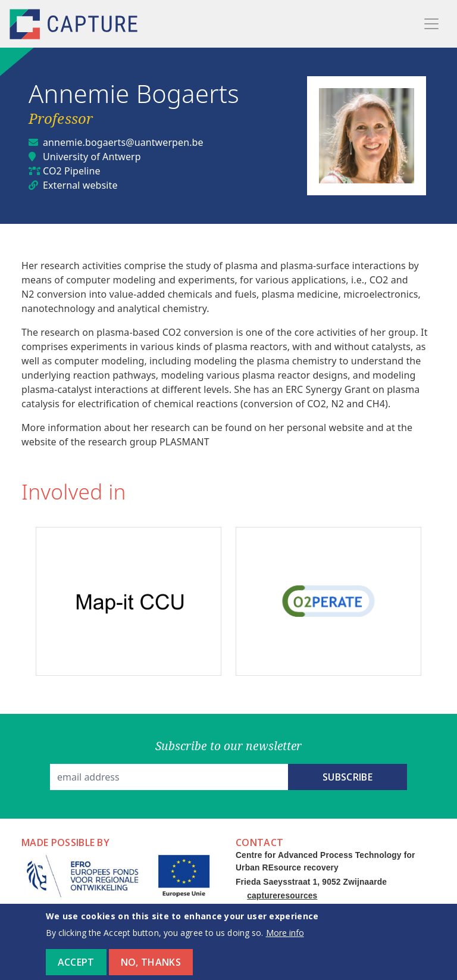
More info (285, 939)
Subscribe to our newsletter (229, 746)
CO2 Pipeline (72, 171)
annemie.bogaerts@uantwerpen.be (123, 142)
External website (80, 185)
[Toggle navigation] (431, 24)
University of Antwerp (92, 157)
